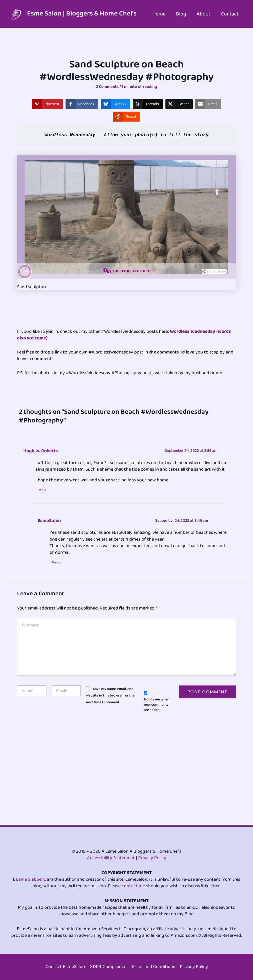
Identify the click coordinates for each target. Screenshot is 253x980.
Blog (181, 14)
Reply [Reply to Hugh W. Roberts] (42, 490)
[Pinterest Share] (47, 104)
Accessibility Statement (111, 858)
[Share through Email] (208, 104)
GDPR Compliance (108, 967)
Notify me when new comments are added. (157, 705)
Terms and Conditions (153, 967)
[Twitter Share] (179, 104)
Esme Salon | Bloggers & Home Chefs (82, 14)
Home (159, 14)
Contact (230, 14)
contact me (133, 886)
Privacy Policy (152, 858)
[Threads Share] (148, 104)
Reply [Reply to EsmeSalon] (56, 563)
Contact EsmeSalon (65, 967)
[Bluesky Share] (116, 104)
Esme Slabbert (31, 879)
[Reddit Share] (126, 117)
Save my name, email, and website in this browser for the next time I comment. (110, 696)
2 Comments (107, 87)
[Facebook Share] (82, 104)
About (203, 14)
